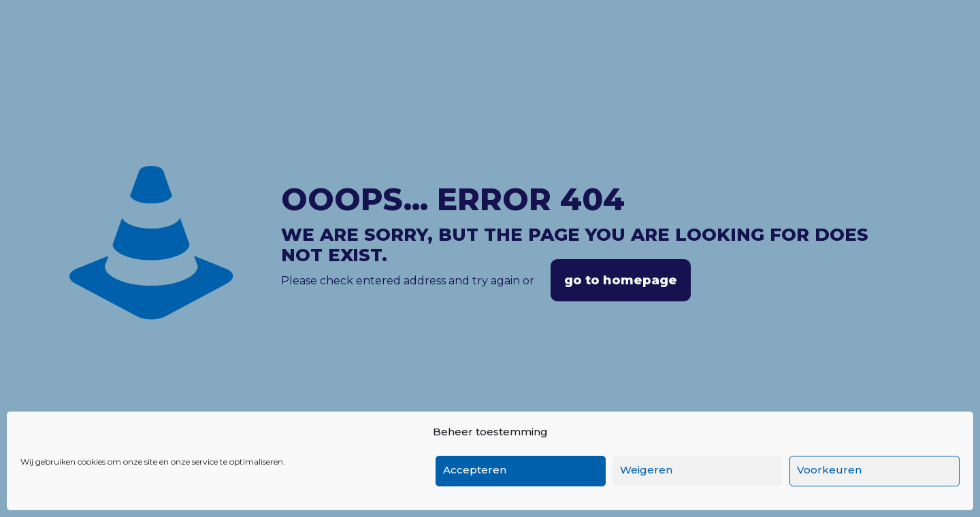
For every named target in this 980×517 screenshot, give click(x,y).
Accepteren (475, 470)
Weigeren (646, 470)
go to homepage (621, 280)
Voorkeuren (829, 470)
